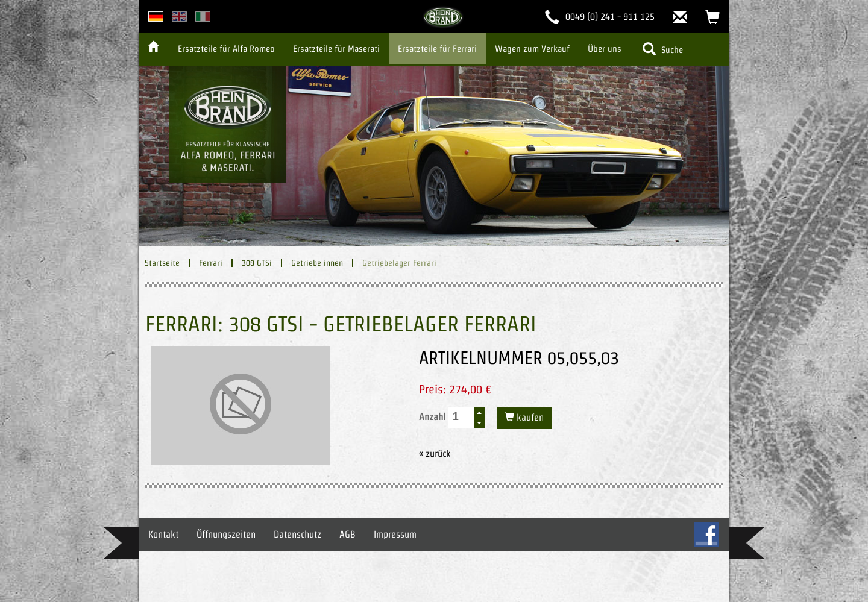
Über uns (605, 49)
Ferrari (211, 263)
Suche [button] (663, 49)
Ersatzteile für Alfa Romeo (226, 49)
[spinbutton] (462, 417)
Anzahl (452, 418)
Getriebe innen (317, 263)
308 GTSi (257, 263)
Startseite (162, 263)
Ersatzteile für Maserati (336, 49)
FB (706, 535)
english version (179, 17)
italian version (203, 17)
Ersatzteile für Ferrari (437, 49)
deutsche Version (156, 17)
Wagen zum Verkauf (532, 49)
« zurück (435, 453)
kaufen (529, 417)
